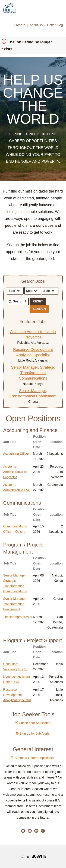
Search (39, 309)
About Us (36, 25)
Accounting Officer (16, 454)
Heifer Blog (55, 25)
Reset (38, 301)
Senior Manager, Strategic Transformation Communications (33, 373)
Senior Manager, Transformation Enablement (15, 604)
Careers (19, 25)
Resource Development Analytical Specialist (17, 695)
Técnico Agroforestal (18, 617)
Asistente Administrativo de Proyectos (15, 472)
